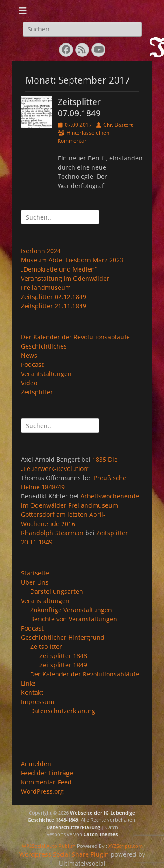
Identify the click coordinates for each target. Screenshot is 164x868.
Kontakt (32, 692)
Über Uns (35, 582)
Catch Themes (101, 834)
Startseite (35, 573)
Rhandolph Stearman (52, 533)
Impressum (38, 702)
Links (28, 683)
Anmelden (36, 764)
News (29, 355)
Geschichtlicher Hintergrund (63, 637)
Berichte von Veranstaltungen (74, 619)
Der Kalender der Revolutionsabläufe (75, 337)
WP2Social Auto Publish (49, 846)
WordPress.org (42, 791)
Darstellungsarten (57, 591)
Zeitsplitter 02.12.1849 (54, 297)
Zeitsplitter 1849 (63, 665)
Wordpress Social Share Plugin (65, 854)
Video (29, 383)
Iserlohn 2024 (41, 251)
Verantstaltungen (46, 374)
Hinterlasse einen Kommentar (84, 137)
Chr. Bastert (118, 125)
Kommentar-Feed (46, 782)
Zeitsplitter (37, 392)
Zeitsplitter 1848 (63, 656)
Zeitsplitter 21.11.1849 (54, 306)
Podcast (32, 364)
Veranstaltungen (45, 601)
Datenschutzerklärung (63, 711)
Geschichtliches (44, 346)
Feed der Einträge (47, 773)
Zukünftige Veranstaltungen (71, 610)
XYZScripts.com (126, 846)
